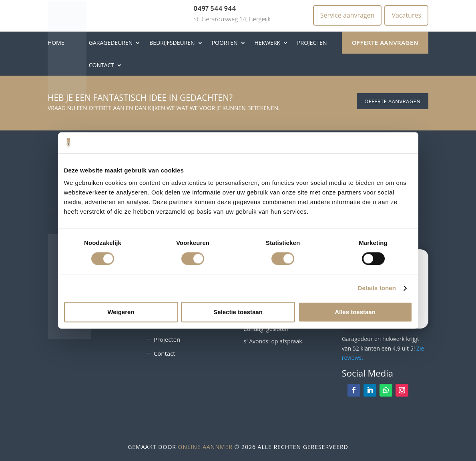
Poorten (225, 43)
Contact (101, 65)
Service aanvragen (347, 15)
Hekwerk (268, 43)
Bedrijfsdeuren (172, 43)
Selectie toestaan (238, 312)
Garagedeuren (111, 43)
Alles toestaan (355, 312)
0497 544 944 (215, 9)
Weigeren (121, 312)
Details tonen (377, 288)
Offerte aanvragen (385, 42)
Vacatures (406, 15)
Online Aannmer (205, 447)
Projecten (312, 43)
